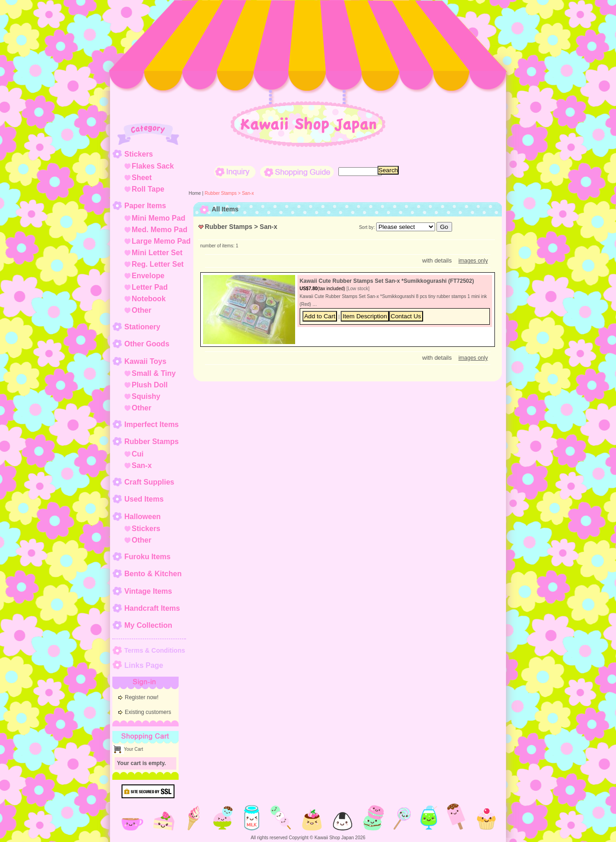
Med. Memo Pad (160, 230)
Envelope (148, 276)
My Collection (148, 625)
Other (142, 310)
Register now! (142, 697)
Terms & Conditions (155, 650)
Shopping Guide (297, 172)
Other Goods (147, 344)
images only (473, 261)
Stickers (139, 154)
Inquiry (235, 172)
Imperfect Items (151, 424)
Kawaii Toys (145, 361)
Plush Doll (150, 385)
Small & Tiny (154, 373)
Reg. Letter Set (158, 264)
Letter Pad (150, 287)
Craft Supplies (149, 482)
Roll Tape (148, 189)
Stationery (142, 327)
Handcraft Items (152, 608)
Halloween (142, 517)
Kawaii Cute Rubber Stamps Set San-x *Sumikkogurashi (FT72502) (387, 281)
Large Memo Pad (161, 241)
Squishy (146, 396)
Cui (138, 454)
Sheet (142, 178)
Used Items (144, 499)
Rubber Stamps (151, 441)
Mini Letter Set (157, 253)
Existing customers (148, 712)
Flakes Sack (153, 166)
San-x (142, 465)
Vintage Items (148, 591)
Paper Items (145, 206)
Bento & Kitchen (153, 574)
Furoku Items (147, 557)
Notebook (149, 299)
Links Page (144, 665)
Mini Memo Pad (158, 218)
